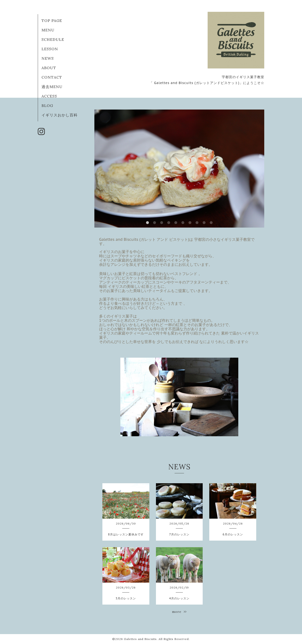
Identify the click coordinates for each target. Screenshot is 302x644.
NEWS (48, 58)
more (179, 612)
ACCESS (49, 96)
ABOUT (49, 68)
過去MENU (52, 87)
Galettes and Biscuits (140, 639)
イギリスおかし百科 (60, 115)
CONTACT (52, 77)
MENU (48, 30)
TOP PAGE (52, 21)
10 (211, 223)
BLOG (47, 106)
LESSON (50, 49)
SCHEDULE (53, 39)
